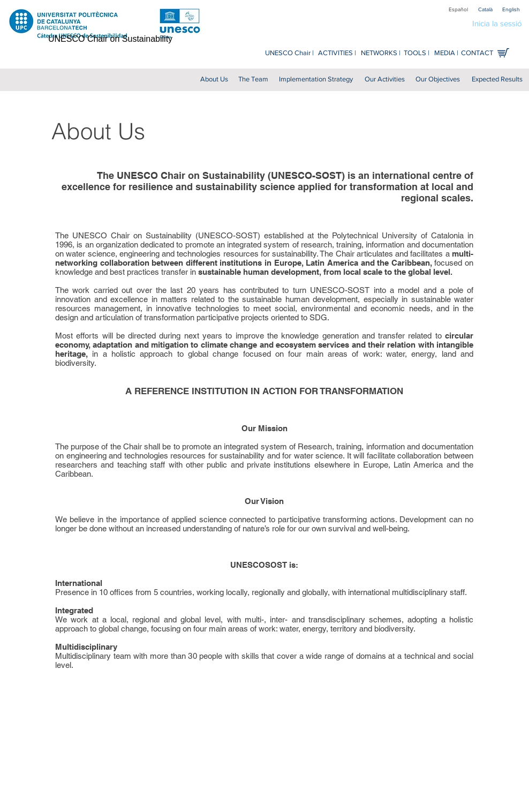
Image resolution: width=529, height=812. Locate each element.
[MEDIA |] (446, 53)
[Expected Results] (497, 80)
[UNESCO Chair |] (289, 53)
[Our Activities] (384, 80)
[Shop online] (503, 53)
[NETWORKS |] (380, 53)
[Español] (458, 9)
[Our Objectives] (438, 80)
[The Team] (253, 80)
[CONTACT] (477, 53)
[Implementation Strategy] (316, 80)
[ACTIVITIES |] (337, 53)
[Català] (485, 9)
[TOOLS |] (417, 53)
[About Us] (214, 80)
